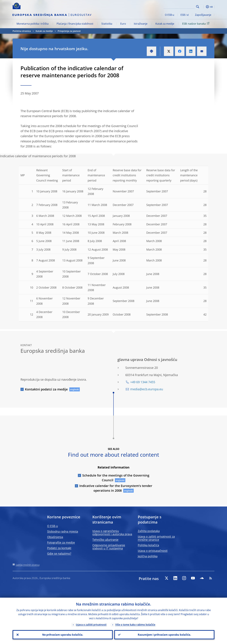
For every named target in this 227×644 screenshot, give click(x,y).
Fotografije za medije (61, 542)
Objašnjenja (55, 537)
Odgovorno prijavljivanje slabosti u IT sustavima (109, 547)
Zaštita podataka (149, 531)
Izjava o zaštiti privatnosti (91, 625)
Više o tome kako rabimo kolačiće (135, 625)
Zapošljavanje (203, 15)
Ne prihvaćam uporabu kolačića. (63, 635)
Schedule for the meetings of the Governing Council (116, 478)
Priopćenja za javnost (69, 31)
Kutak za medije (165, 24)
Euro (123, 24)
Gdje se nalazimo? (59, 553)
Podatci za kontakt (59, 548)
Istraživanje (141, 24)
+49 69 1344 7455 (143, 382)
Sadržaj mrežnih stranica (28, 565)
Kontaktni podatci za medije (46, 389)
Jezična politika (148, 556)
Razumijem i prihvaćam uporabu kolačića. (164, 635)
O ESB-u (170, 15)
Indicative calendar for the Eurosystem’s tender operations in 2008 (116, 488)
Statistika (107, 24)
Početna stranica (22, 31)
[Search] (179, 6)
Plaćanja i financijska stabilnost (75, 24)
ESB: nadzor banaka (196, 23)
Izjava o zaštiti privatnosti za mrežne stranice (156, 538)
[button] (203, 7)
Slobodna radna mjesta (63, 531)
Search (198, 7)
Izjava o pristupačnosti (153, 551)
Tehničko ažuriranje (105, 540)
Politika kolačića (148, 545)
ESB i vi (185, 15)
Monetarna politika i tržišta (33, 24)
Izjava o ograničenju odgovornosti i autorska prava (112, 533)
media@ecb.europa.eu (147, 389)
